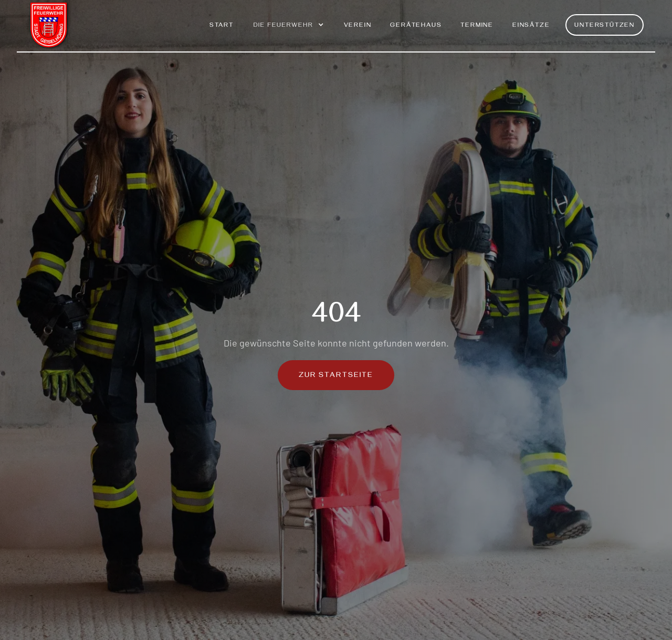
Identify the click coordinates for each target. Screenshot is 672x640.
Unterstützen (605, 26)
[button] (289, 30)
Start (222, 26)
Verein (358, 26)
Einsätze (531, 26)
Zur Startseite (336, 376)
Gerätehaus (416, 26)
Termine (477, 26)
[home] (49, 26)
